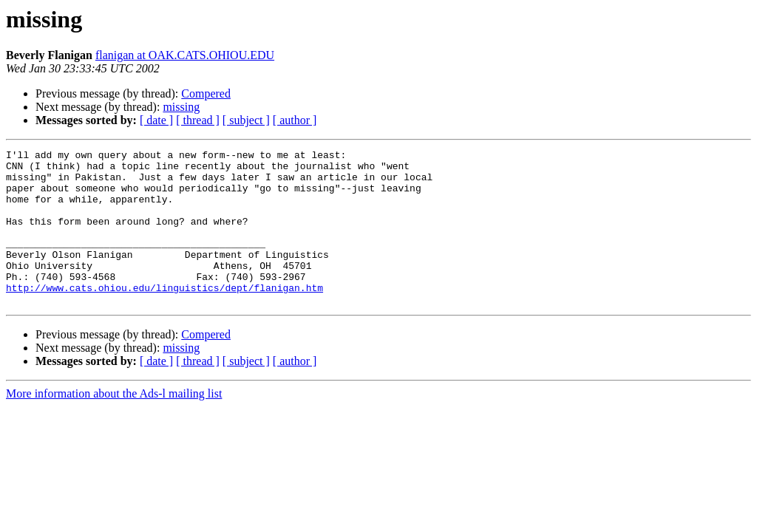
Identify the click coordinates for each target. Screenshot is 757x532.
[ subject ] (246, 120)
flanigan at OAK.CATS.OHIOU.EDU (185, 55)
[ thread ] (198, 120)
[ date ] (156, 120)
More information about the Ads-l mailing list (114, 424)
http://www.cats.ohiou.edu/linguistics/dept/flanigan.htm (164, 316)
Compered (206, 93)
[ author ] (295, 120)
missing (181, 107)
